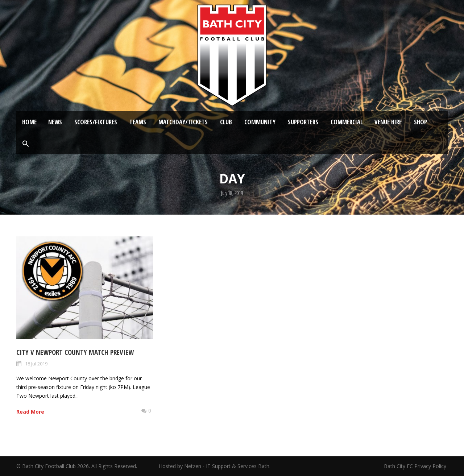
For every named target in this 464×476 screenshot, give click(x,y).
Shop (420, 122)
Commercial (347, 122)
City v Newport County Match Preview (75, 352)
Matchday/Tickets (183, 122)
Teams (138, 122)
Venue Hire (388, 122)
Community (260, 122)
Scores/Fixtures (96, 122)
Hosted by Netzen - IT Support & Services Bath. (215, 466)
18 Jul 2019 (36, 364)
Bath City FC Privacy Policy (416, 466)
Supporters (303, 122)
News (55, 122)
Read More (30, 412)
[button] (26, 144)
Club (226, 122)
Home (29, 122)
